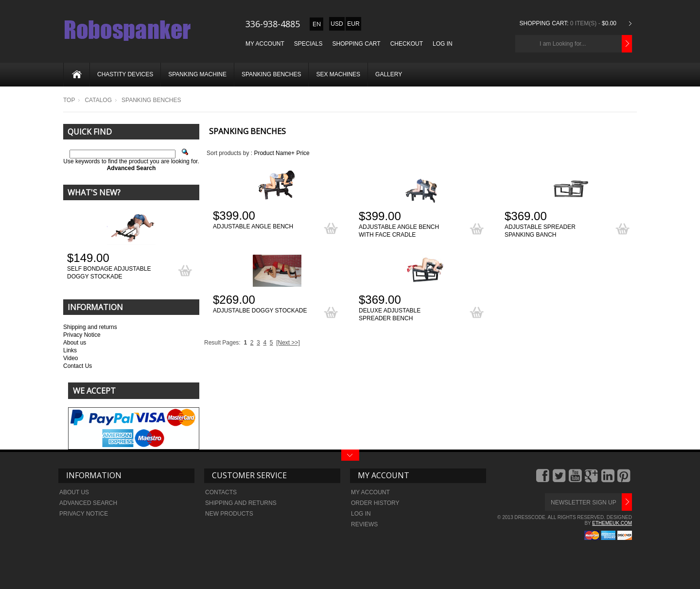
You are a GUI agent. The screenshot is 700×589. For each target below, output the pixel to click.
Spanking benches (271, 74)
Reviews (364, 524)
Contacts (221, 492)
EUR (353, 24)
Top (69, 100)
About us (75, 343)
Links (70, 350)
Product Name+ (274, 153)
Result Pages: (222, 343)
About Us (74, 492)
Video (70, 358)
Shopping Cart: (544, 23)
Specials (308, 44)
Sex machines (338, 74)
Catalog (98, 100)
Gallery (389, 74)
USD (337, 24)
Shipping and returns (90, 327)
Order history (375, 503)
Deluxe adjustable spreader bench (390, 314)
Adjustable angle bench (253, 226)
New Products (229, 514)
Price (303, 153)
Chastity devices (125, 74)
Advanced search (88, 503)
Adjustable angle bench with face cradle (399, 231)
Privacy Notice (82, 335)
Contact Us (78, 366)
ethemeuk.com (612, 523)
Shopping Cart (357, 44)
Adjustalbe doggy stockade (260, 311)
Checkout (407, 44)
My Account (265, 44)
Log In (443, 44)
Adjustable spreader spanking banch (540, 231)
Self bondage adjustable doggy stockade (109, 273)
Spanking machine (197, 74)
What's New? (94, 192)
